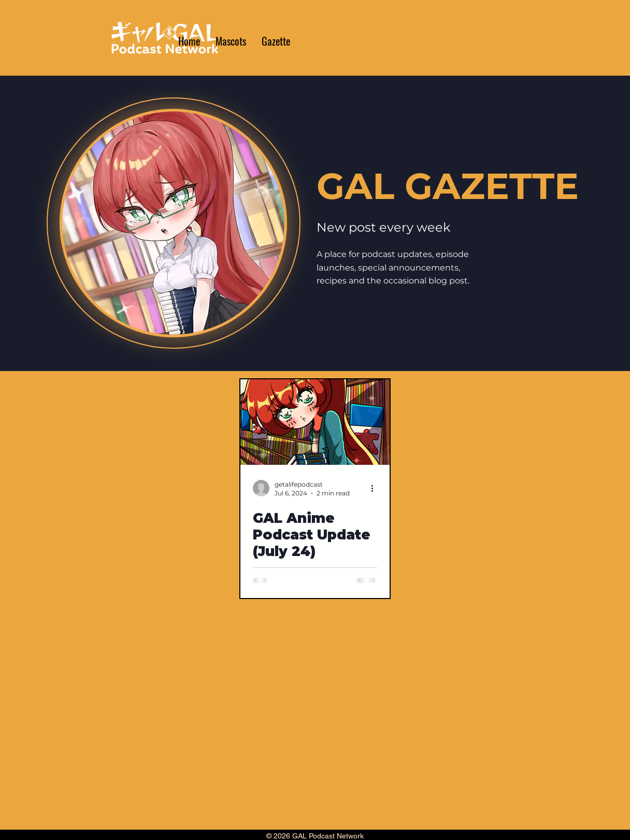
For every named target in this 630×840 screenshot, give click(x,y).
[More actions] (376, 488)
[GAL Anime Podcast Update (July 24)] (315, 422)
